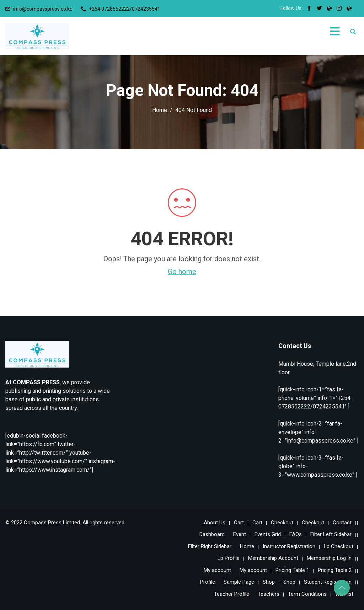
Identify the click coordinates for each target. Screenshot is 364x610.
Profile (208, 582)
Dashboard (212, 534)
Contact (342, 523)
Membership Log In (329, 558)
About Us (215, 523)
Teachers (269, 594)
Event (240, 534)
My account (217, 570)
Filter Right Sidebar (210, 546)
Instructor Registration (289, 546)
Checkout (282, 523)
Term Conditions (307, 594)
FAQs (296, 534)
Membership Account (273, 558)
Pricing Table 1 (292, 570)
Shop (269, 582)
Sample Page (239, 582)
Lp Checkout (339, 546)
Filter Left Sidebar (331, 534)
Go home (182, 272)
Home (247, 546)
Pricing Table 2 (335, 570)
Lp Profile (229, 558)
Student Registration (328, 582)
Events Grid (268, 534)
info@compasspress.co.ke (43, 9)
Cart (239, 523)
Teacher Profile (232, 594)
